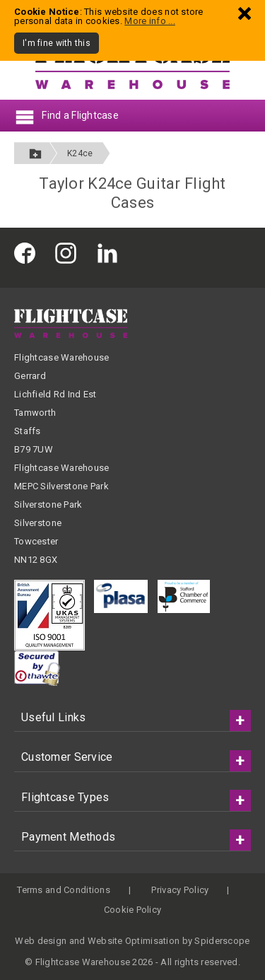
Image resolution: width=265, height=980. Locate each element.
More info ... (150, 21)
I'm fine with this (57, 43)
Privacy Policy (180, 890)
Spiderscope (222, 941)
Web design (41, 941)
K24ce (80, 153)
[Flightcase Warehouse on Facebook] (28, 252)
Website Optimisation (134, 941)
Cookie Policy (133, 910)
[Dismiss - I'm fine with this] (245, 13)
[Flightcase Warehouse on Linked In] (111, 252)
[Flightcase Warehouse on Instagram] (69, 252)
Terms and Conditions (64, 890)
